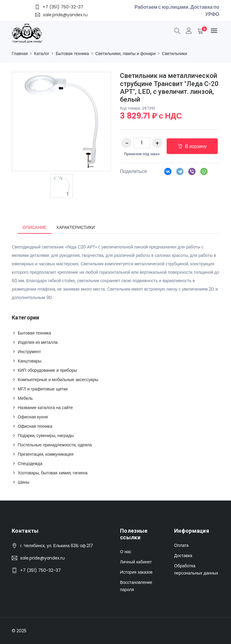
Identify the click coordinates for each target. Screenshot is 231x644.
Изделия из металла (38, 342)
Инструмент (29, 352)
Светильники (174, 54)
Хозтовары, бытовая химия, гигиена (53, 473)
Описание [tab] (35, 227)
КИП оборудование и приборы (47, 370)
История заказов (136, 572)
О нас (126, 552)
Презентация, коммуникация (46, 454)
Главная (20, 54)
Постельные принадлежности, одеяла (55, 445)
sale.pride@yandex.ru (42, 558)
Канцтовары (30, 361)
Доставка (183, 556)
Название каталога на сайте (45, 408)
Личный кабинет (136, 562)
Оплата (181, 545)
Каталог (42, 54)
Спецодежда (30, 464)
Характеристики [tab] (75, 227)
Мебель (25, 398)
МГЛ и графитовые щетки (43, 389)
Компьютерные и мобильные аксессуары (58, 380)
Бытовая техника (72, 54)
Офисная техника (35, 426)
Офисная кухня (33, 417)
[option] (62, 186)
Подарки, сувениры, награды (46, 436)
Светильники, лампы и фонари (125, 54)
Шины (23, 482)
